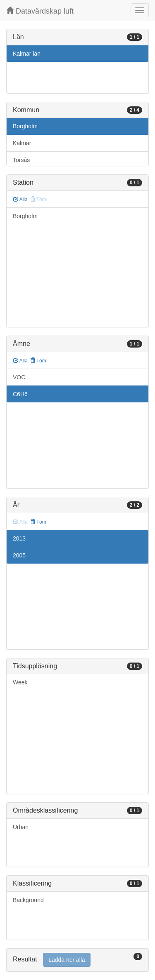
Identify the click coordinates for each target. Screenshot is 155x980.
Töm (38, 361)
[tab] (77, 960)
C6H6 (20, 394)
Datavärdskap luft (40, 11)
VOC (19, 377)
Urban (21, 827)
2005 (19, 555)
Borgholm (25, 126)
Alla (20, 200)
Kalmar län (27, 54)
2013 (19, 538)
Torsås (21, 160)
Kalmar (22, 143)
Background (28, 900)
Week (20, 682)
